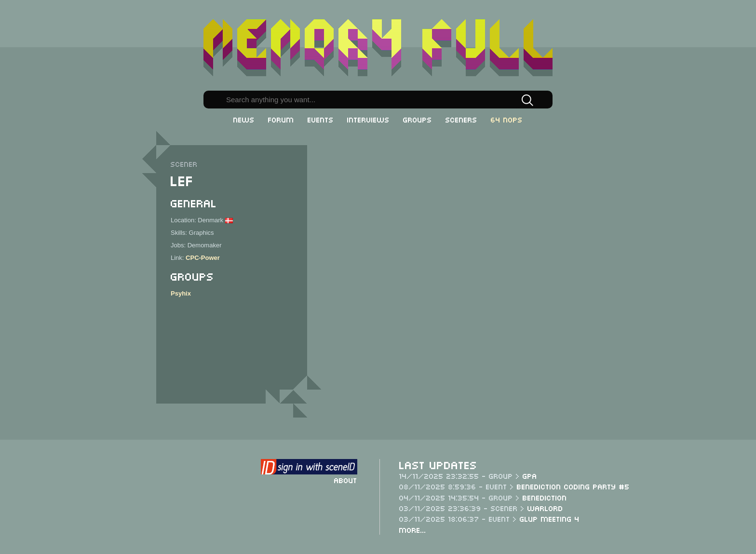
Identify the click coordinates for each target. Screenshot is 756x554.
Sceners (461, 119)
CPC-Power (203, 258)
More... (413, 529)
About (346, 480)
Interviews (368, 119)
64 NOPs (507, 119)
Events (321, 119)
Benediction (545, 497)
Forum (281, 119)
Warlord (545, 508)
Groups (418, 119)
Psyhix (181, 293)
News (244, 119)
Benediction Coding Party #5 (573, 486)
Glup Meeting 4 (550, 518)
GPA (530, 475)
